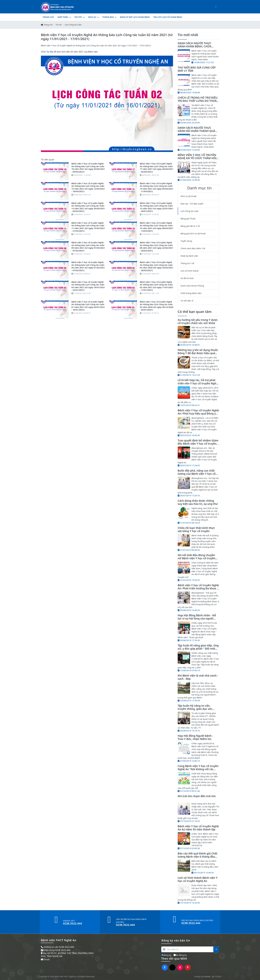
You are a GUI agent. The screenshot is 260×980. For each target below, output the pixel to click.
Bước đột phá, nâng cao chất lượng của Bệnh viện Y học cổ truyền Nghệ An (197, 474)
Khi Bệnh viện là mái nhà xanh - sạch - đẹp (198, 677)
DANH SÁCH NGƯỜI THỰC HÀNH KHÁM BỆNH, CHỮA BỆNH (194, 46)
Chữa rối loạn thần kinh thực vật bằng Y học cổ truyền (196, 529)
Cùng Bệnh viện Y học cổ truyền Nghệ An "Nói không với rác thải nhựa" (198, 769)
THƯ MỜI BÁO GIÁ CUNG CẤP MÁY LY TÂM (197, 69)
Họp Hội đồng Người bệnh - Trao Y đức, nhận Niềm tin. (195, 737)
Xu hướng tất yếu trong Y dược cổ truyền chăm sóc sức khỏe (198, 321)
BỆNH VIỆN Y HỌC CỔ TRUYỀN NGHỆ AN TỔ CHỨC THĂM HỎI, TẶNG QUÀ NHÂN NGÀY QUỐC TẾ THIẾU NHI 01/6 (197, 160)
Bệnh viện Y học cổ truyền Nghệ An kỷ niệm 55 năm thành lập (198, 828)
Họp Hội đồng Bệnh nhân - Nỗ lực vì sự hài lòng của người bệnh (197, 618)
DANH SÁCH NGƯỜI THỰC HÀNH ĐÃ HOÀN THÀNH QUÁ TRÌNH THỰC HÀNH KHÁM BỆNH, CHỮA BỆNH (196, 132)
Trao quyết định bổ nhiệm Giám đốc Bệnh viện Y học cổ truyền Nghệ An (198, 444)
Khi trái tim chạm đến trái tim (197, 796)
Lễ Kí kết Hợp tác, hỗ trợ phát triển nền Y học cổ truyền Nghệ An (198, 383)
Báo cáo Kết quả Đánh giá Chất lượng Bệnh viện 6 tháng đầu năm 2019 (197, 857)
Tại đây (50, 52)
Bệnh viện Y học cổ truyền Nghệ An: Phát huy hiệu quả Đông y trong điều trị (198, 413)
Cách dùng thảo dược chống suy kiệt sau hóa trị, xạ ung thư (198, 502)
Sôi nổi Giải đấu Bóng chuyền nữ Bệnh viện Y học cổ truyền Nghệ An (197, 558)
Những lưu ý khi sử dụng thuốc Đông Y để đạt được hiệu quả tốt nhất (198, 353)
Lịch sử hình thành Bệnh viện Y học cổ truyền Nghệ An (198, 879)
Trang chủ (47, 25)
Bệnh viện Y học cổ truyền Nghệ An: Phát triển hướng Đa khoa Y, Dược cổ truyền (198, 588)
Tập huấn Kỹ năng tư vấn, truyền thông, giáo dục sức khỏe (195, 709)
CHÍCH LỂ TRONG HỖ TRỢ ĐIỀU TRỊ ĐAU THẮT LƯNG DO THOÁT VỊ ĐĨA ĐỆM (198, 101)
